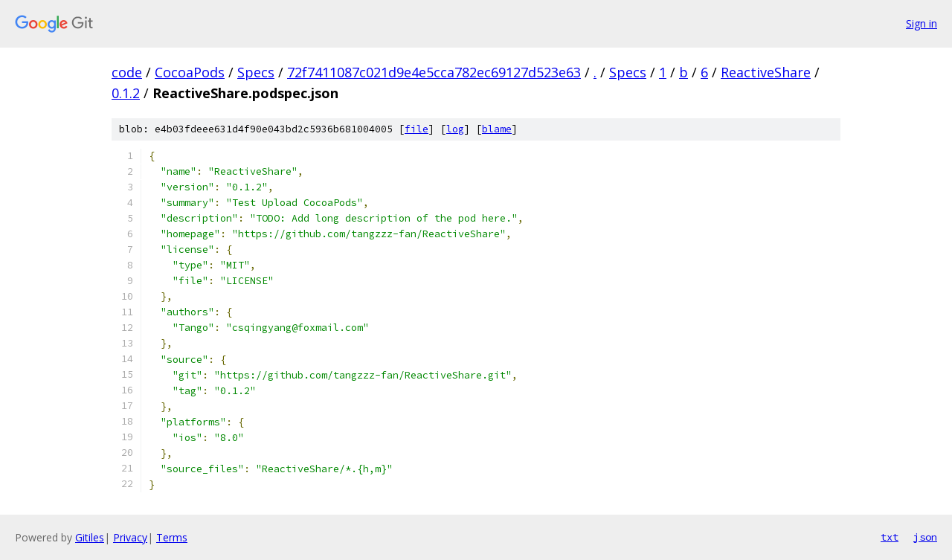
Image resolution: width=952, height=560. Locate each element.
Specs (256, 72)
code (127, 72)
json (925, 537)
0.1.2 (126, 93)
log (455, 129)
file (416, 129)
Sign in (922, 23)
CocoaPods (190, 72)
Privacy (130, 537)
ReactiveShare (766, 72)
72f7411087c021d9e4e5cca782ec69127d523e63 (434, 72)
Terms (172, 537)
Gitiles (90, 537)
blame (497, 129)
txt (890, 537)
